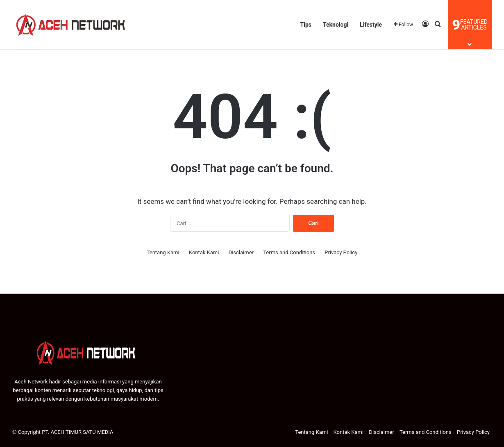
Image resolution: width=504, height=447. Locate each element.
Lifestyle (371, 25)
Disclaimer (241, 252)
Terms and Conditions (289, 252)
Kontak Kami (204, 252)
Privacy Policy (341, 252)
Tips (306, 25)
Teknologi (336, 25)
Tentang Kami (163, 252)
